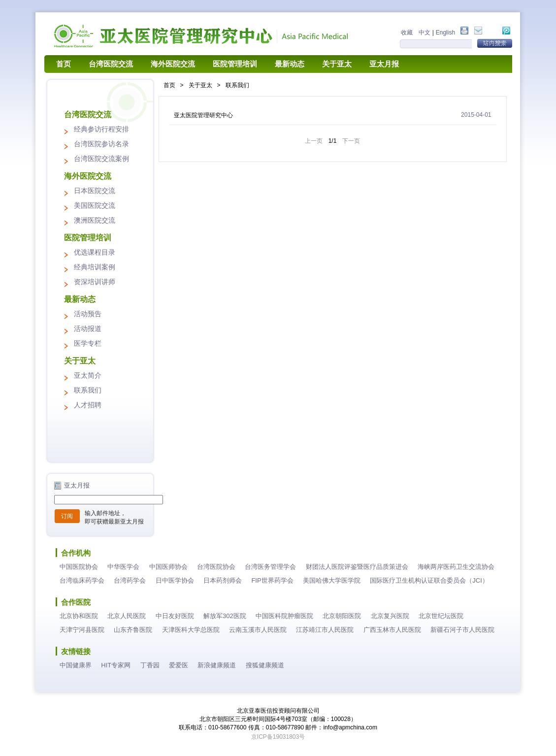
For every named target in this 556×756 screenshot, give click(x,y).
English (445, 33)
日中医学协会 (175, 580)
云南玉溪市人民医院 (258, 630)
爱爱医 (179, 665)
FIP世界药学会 (272, 580)
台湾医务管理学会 (270, 567)
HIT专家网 (116, 665)
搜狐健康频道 (265, 665)
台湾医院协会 (216, 567)
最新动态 (290, 64)
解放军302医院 (225, 616)
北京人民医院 (127, 616)
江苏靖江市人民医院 (325, 630)
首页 (64, 64)
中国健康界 (76, 665)
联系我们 (237, 85)
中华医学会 (123, 567)
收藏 (407, 33)
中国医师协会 (168, 567)
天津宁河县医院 (82, 630)
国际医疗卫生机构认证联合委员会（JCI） (429, 580)
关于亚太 (337, 64)
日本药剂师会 (223, 580)
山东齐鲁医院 (133, 630)
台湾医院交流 (111, 64)
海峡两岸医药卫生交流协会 (456, 567)
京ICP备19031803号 (278, 737)
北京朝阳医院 (342, 616)
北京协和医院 (79, 616)
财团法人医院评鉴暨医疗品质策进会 (357, 567)
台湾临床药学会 (82, 580)
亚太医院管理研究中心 (203, 115)
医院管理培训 (235, 64)
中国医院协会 (79, 567)
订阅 (67, 516)
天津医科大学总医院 (191, 630)
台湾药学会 (130, 580)
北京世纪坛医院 (441, 616)
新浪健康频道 (217, 665)
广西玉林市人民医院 (392, 630)
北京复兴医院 (390, 616)
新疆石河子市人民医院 (462, 630)
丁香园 (150, 665)
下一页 (351, 141)
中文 (425, 33)
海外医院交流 (173, 64)
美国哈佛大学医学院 (332, 580)
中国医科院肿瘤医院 (284, 616)
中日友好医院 (175, 616)
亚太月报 (384, 64)
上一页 (314, 141)
